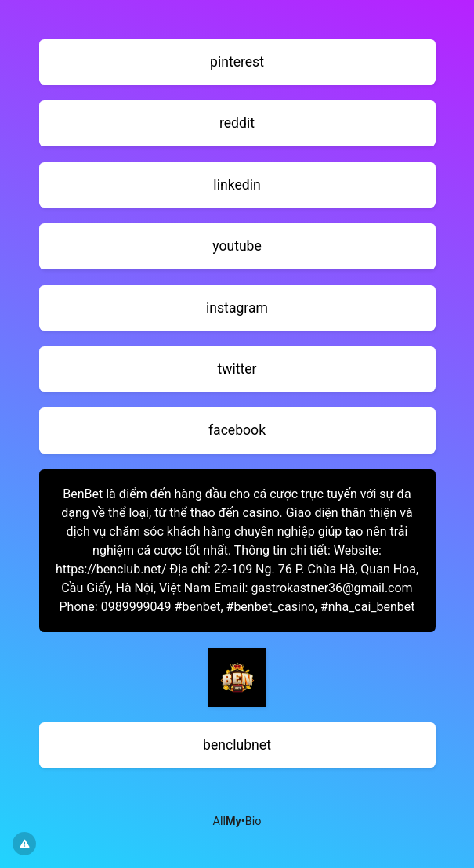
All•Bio (237, 821)
